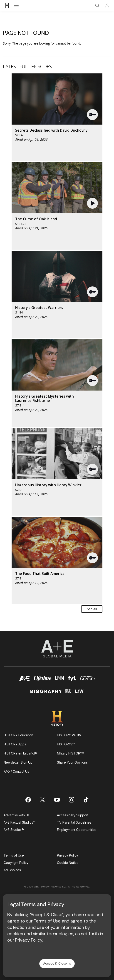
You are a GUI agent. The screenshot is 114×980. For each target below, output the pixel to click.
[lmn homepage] (60, 680)
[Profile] (107, 5)
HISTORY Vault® (69, 735)
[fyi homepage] (72, 680)
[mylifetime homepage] (42, 680)
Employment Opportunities (77, 830)
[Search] (97, 5)
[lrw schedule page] (79, 693)
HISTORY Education (18, 735)
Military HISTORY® (71, 753)
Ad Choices (12, 870)
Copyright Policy (16, 863)
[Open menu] (16, 5)
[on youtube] (57, 800)
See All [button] (92, 609)
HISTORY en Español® (20, 753)
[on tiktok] (86, 800)
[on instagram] (72, 800)
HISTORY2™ (66, 744)
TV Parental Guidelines (74, 822)
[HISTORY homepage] (57, 718)
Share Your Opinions (72, 762)
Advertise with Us (17, 815)
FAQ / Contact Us (16, 771)
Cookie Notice (68, 863)
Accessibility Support (73, 815)
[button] (93, 115)
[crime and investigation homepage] (68, 693)
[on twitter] (42, 800)
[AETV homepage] (25, 680)
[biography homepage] (46, 693)
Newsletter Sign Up (18, 762)
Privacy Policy (68, 855)
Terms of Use (14, 855)
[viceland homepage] (87, 680)
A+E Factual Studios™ (19, 822)
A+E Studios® (14, 830)
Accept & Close (57, 963)
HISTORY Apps (15, 744)
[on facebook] (28, 800)
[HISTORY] (7, 5)
